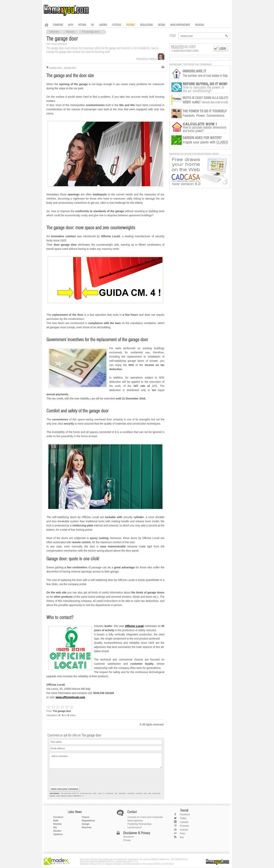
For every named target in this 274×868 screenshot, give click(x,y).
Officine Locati (134, 626)
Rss (182, 837)
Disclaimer (129, 837)
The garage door (90, 32)
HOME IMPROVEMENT (180, 25)
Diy (55, 827)
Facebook (185, 814)
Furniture (58, 817)
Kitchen (57, 824)
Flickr (183, 834)
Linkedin (184, 822)
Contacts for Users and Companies (145, 817)
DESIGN (161, 25)
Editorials (54, 32)
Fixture (86, 817)
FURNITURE (58, 25)
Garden (57, 831)
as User (183, 47)
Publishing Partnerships (139, 824)
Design (86, 824)
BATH (71, 25)
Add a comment (106, 761)
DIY (92, 25)
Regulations (88, 821)
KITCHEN (82, 25)
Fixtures (70, 32)
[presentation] (78, 778)
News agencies (135, 821)
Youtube (184, 830)
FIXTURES (131, 25)
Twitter (183, 818)
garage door (56, 68)
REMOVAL (200, 25)
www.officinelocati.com (70, 697)
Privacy (127, 840)
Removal (87, 827)
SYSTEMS (116, 25)
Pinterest (184, 826)
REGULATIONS (146, 25)
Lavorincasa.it (135, 827)
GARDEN (103, 25)
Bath (56, 821)
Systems (58, 834)
